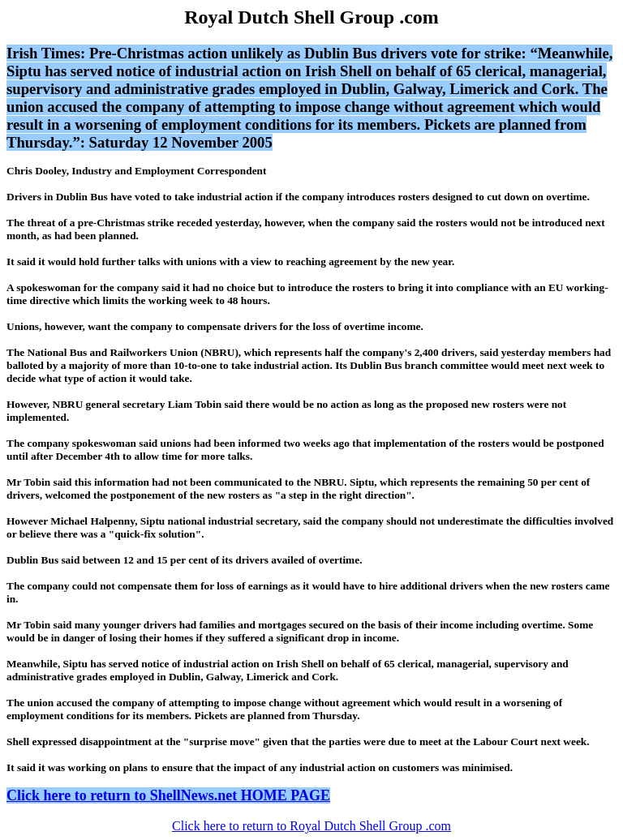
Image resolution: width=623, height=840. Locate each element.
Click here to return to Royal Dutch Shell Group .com (311, 826)
